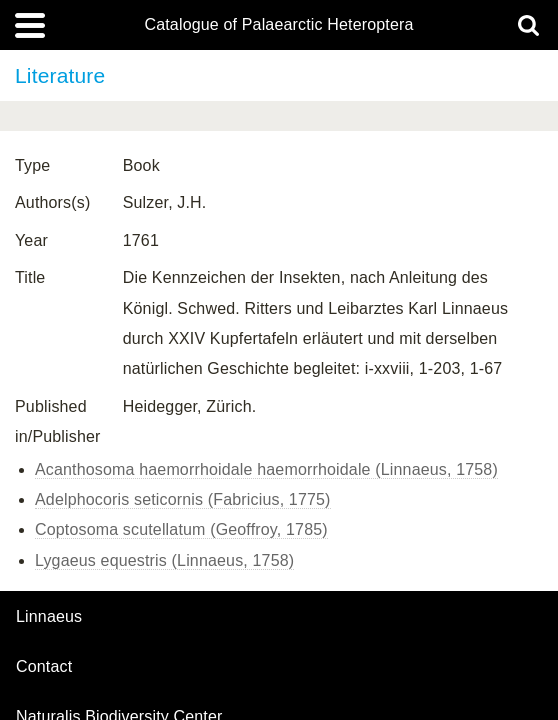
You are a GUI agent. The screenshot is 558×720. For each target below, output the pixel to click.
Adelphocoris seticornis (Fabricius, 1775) (183, 499)
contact (44, 666)
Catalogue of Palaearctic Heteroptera (278, 25)
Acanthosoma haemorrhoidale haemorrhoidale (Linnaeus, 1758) (266, 469)
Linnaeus (49, 617)
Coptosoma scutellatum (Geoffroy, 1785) (181, 529)
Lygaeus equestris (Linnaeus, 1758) (164, 560)
